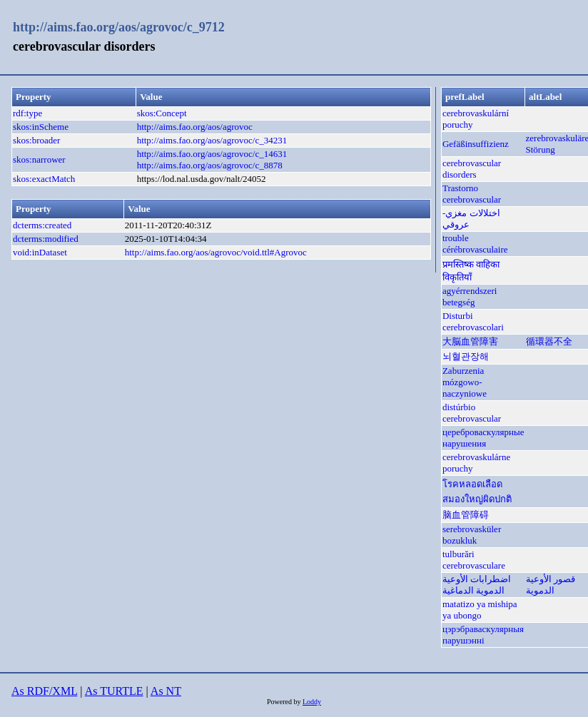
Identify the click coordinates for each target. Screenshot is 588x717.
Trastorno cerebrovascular (472, 194)
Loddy (312, 702)
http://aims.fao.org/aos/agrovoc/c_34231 (212, 140)
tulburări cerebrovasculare (474, 560)
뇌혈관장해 (466, 356)
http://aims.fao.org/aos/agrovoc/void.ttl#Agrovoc (216, 252)
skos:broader (36, 140)
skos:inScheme (41, 127)
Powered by (285, 702)
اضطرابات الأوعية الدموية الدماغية (477, 585)
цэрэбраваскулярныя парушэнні (483, 635)
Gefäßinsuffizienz (476, 144)
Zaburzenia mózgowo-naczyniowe (465, 382)
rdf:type (27, 113)
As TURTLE (114, 691)
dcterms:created (42, 225)
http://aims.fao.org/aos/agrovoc (195, 127)
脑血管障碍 (466, 515)
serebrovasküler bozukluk (472, 535)
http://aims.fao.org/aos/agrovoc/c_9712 (119, 27)
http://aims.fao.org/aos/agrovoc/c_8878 (210, 165)
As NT (166, 691)
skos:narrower (39, 159)
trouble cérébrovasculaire (475, 244)
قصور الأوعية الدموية (551, 585)
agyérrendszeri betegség (470, 296)
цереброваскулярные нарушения (483, 438)
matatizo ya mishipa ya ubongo (480, 610)
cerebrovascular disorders (472, 169)
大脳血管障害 (470, 341)
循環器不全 (549, 341)
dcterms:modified (46, 239)
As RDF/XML (44, 691)
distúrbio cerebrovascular (472, 413)
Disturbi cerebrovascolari (473, 321)
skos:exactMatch (44, 179)
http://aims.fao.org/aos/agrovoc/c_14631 (212, 154)
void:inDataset (40, 252)
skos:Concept (162, 113)
